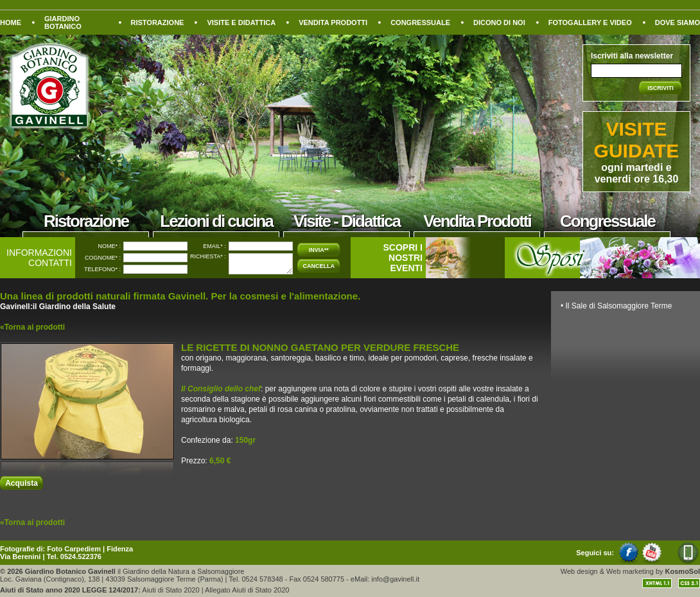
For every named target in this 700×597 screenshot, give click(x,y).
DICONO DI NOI (499, 22)
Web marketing (630, 571)
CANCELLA (319, 266)
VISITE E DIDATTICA (241, 22)
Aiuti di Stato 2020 (171, 590)
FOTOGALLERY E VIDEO (590, 22)
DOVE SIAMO (678, 22)
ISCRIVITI (661, 88)
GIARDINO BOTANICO (63, 22)
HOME (11, 22)
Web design (579, 571)
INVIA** (319, 250)
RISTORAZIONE (158, 22)
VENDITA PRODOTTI (333, 22)
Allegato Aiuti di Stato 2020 (247, 590)
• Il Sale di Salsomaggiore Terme (616, 306)
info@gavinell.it (395, 579)
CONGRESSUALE (420, 22)
